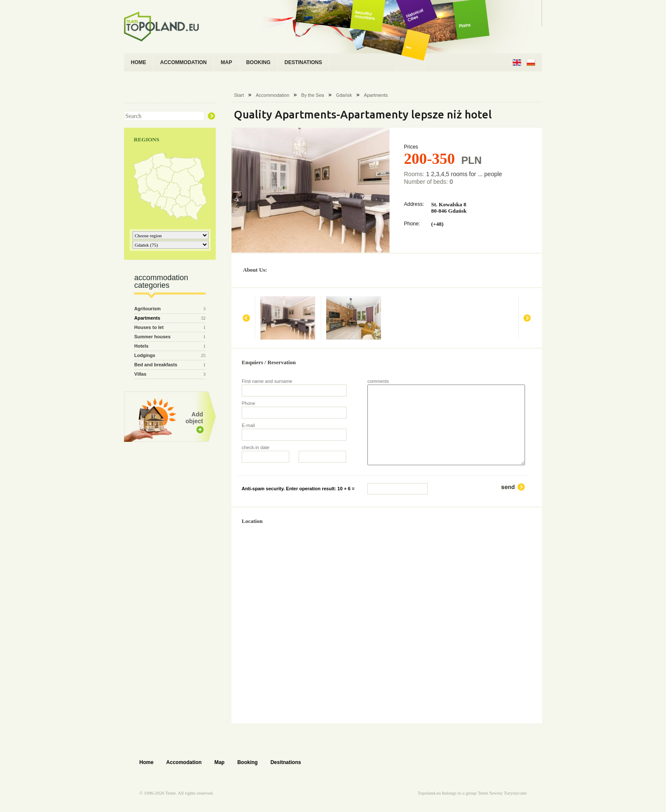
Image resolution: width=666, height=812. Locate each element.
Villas (140, 374)
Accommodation (272, 95)
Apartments (376, 95)
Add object (194, 418)
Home (146, 762)
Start (239, 95)
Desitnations (286, 762)
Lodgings (145, 355)
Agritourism (147, 309)
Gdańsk (344, 95)
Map (220, 762)
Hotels (141, 346)
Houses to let (149, 327)
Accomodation (184, 762)
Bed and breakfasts (156, 365)
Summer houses (152, 337)
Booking (248, 762)
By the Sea (313, 95)
